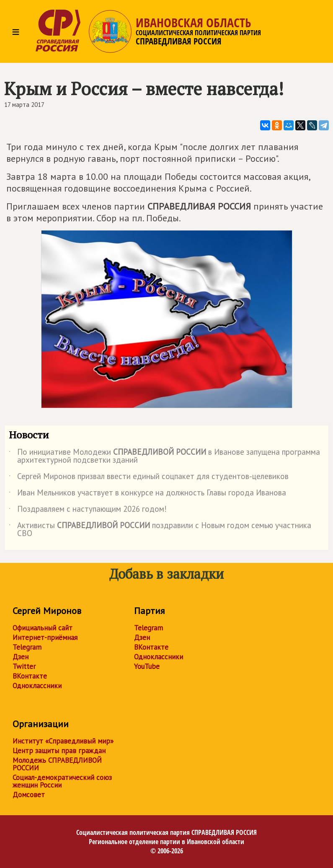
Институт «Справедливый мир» (63, 741)
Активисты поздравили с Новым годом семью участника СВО (160, 530)
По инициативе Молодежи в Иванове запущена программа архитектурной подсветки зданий (164, 456)
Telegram (27, 647)
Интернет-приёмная (45, 637)
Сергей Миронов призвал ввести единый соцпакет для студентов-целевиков (149, 478)
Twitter (24, 666)
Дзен (21, 657)
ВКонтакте (30, 676)
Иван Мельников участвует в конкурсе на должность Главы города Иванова (147, 494)
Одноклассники (37, 686)
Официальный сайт (43, 628)
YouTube (147, 666)
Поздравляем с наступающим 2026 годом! (88, 510)
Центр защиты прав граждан (59, 751)
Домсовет (29, 795)
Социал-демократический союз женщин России (62, 781)
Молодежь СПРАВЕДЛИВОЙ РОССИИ (57, 764)
